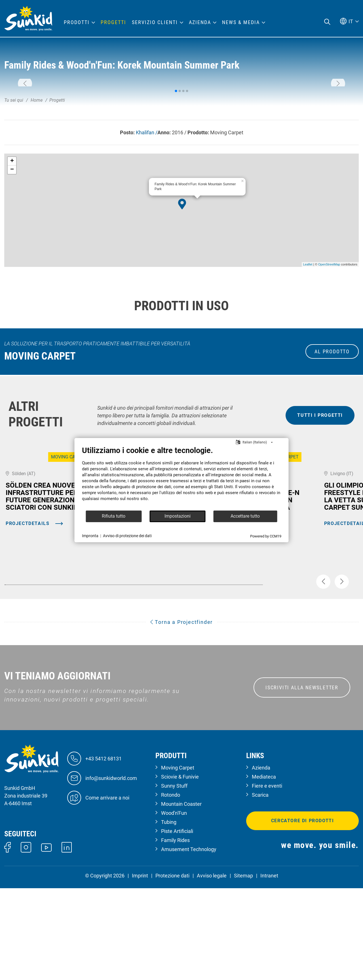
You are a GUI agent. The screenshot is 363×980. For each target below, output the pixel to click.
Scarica (260, 887)
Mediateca (264, 869)
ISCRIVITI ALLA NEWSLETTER (302, 779)
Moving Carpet (178, 859)
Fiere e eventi (267, 878)
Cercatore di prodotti (303, 912)
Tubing (169, 914)
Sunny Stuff (174, 878)
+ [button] (12, 231)
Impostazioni (178, 516)
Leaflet (308, 335)
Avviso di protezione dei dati (127, 536)
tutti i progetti (320, 485)
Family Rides (175, 932)
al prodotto (332, 422)
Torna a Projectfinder (181, 714)
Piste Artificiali (177, 923)
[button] (25, 118)
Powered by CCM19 (266, 536)
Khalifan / (147, 202)
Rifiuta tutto (114, 516)
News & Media (241, 22)
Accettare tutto (245, 516)
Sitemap (243, 967)
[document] (182, 478)
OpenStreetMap (329, 335)
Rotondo (171, 887)
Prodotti (77, 22)
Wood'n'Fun (174, 905)
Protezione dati (172, 967)
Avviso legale (212, 967)
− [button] (12, 240)
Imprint (140, 967)
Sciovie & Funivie (180, 869)
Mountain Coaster (181, 896)
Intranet (269, 967)
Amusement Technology (189, 941)
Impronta (90, 536)
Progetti (113, 22)
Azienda (261, 859)
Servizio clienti (155, 22)
